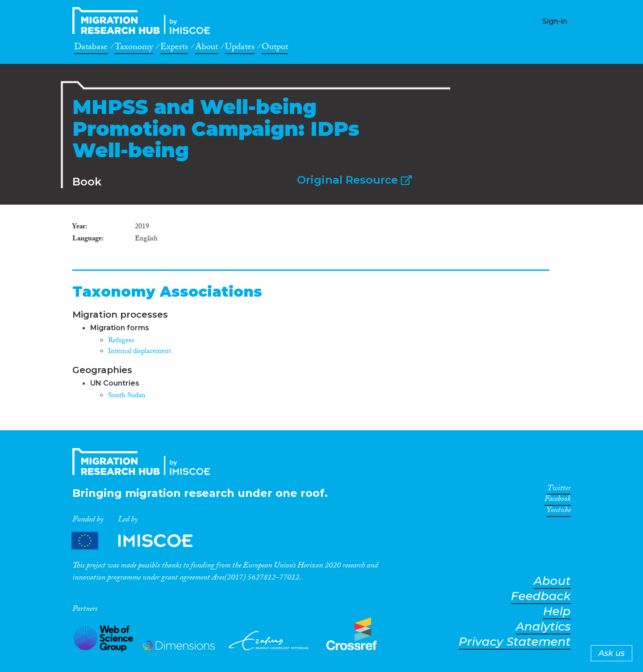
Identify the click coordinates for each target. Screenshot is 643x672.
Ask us (612, 653)
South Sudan (127, 396)
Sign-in (555, 21)
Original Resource (354, 180)
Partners (140, 541)
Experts (174, 48)
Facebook (557, 500)
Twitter (559, 490)
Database (91, 48)
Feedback (541, 596)
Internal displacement (140, 352)
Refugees (121, 341)
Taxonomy (134, 48)
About (207, 48)
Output (275, 48)
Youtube (559, 512)
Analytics (543, 627)
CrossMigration (144, 21)
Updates (240, 48)
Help (557, 611)
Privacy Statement (515, 642)
